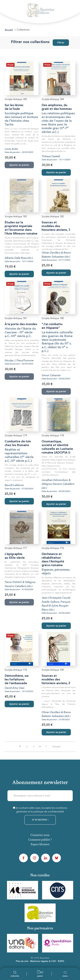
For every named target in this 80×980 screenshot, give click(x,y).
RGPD (61, 961)
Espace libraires (40, 844)
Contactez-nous (40, 835)
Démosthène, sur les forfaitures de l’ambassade (17, 680)
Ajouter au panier (56, 173)
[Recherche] (15, 974)
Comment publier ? (40, 840)
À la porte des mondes (21, 324)
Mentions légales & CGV (43, 961)
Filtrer (61, 43)
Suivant (56, 747)
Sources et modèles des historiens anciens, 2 (56, 680)
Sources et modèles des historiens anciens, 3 (56, 226)
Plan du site (22, 961)
